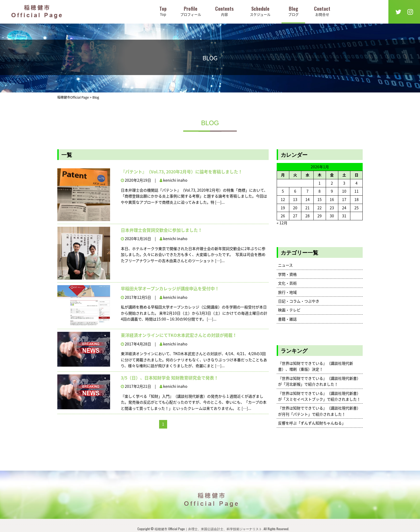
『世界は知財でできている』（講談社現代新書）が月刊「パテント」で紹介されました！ (319, 411)
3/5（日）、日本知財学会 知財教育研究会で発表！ (170, 378)
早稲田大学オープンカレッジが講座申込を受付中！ (170, 288)
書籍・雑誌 (287, 319)
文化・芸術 (287, 283)
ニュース (285, 265)
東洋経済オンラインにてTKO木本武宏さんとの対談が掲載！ (179, 335)
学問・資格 (287, 274)
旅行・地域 (287, 292)
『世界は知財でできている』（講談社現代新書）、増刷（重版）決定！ (316, 366)
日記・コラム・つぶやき (299, 301)
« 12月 (282, 223)
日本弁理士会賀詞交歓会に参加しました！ (162, 230)
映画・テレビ (289, 310)
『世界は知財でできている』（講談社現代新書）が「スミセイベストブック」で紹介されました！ (319, 396)
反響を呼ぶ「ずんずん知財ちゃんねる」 (312, 423)
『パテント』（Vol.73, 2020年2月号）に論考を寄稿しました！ (182, 172)
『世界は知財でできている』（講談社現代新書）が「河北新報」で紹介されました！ (319, 381)
